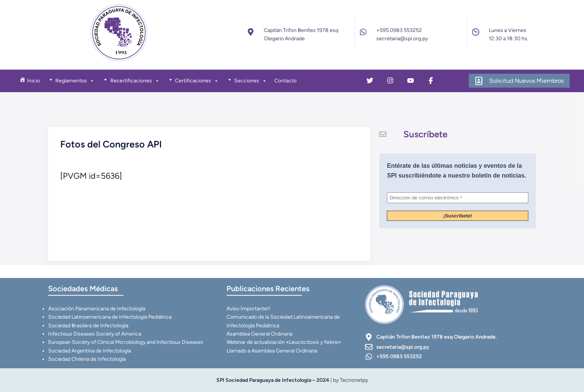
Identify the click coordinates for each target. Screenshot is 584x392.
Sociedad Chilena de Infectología (87, 359)
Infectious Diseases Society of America (95, 334)
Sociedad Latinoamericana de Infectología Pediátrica (110, 317)
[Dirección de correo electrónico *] (458, 198)
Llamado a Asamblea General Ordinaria (272, 351)
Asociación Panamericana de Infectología (97, 309)
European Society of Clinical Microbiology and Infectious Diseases (126, 342)
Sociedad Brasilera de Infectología (88, 326)
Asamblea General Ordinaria (259, 334)
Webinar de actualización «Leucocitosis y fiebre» (284, 342)
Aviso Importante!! (248, 309)
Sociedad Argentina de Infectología (90, 351)
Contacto (285, 81)
